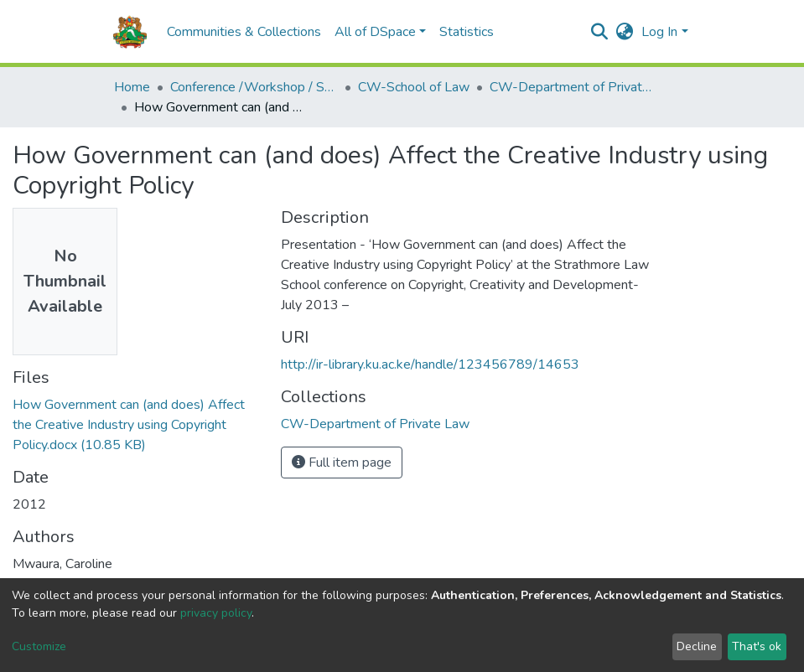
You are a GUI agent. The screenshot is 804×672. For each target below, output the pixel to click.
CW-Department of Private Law (573, 87)
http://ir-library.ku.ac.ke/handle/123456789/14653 (430, 364)
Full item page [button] (342, 463)
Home (132, 87)
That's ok (757, 646)
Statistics (467, 32)
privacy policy (216, 613)
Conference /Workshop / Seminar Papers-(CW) (254, 87)
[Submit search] (599, 32)
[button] (624, 32)
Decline (697, 646)
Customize (39, 646)
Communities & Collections (244, 32)
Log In (659, 32)
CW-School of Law (414, 87)
